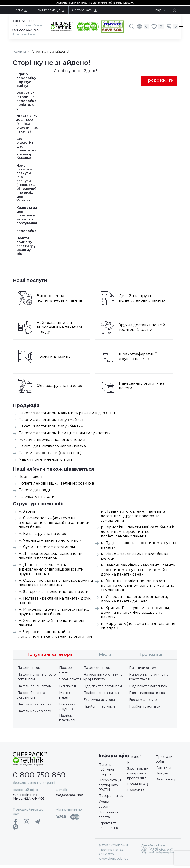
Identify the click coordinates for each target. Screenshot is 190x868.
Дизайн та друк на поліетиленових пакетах (142, 301)
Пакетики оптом (97, 670)
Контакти (163, 770)
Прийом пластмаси (68, 720)
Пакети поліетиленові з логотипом (37, 679)
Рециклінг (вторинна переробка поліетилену (27, 103)
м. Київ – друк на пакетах (42, 536)
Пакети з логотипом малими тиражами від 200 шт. (67, 416)
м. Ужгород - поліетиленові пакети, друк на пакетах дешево (134, 601)
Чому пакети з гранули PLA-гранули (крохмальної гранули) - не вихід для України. (27, 185)
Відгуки (162, 776)
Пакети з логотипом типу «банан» (51, 429)
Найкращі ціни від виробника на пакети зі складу (59, 330)
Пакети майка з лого (34, 714)
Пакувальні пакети (37, 499)
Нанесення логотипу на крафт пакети (103, 679)
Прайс (20, 10)
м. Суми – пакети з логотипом (47, 549)
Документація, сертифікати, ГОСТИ (110, 787)
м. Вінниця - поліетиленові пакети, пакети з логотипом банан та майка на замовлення (138, 588)
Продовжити (159, 83)
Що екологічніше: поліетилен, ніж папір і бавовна (27, 151)
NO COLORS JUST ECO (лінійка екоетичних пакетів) (27, 126)
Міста (105, 657)
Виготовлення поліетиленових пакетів (59, 301)
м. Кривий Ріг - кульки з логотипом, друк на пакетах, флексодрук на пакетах (135, 615)
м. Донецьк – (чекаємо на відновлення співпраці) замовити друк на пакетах (51, 572)
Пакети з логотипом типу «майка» (51, 422)
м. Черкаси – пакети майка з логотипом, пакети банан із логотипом (55, 637)
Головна (19, 54)
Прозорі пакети (66, 673)
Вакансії (134, 759)
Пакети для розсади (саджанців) (50, 455)
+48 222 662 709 (25, 32)
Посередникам (111, 798)
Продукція (136, 792)
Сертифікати (84, 10)
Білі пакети (68, 688)
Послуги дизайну (54, 359)
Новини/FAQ (138, 787)
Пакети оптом (29, 670)
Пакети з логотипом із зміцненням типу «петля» (64, 435)
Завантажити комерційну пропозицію (138, 776)
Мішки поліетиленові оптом (45, 462)
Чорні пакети (31, 479)
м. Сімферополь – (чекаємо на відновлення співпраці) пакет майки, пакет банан (54, 525)
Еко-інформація (50, 10)
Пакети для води (35, 492)
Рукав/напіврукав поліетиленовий (52, 442)
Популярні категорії (49, 657)
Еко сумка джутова (67, 709)
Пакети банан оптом (34, 688)
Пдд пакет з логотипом (103, 688)
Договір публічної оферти (106, 772)
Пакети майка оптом (34, 707)
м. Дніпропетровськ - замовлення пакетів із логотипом (51, 558)
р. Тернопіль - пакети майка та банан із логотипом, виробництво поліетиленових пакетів (138, 534)
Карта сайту (166, 782)
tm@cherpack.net (70, 797)
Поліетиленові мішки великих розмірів (56, 486)
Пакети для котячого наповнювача (52, 449)
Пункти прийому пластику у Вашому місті (26, 249)
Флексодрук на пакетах (59, 388)
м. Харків (27, 514)
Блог (131, 765)
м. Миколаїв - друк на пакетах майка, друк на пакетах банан (54, 614)
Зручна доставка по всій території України (142, 330)
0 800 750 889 (24, 21)
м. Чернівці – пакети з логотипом (50, 543)
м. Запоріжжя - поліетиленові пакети (54, 594)
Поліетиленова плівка (101, 695)
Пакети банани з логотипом (31, 698)
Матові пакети (65, 698)
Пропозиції (151, 657)
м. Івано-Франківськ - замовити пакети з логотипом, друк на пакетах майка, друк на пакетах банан (138, 572)
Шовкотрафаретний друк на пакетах (138, 359)
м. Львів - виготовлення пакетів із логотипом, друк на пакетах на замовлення (133, 518)
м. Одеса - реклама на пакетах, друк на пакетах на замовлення (56, 585)
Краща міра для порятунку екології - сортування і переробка (27, 222)
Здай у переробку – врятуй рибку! (26, 83)
